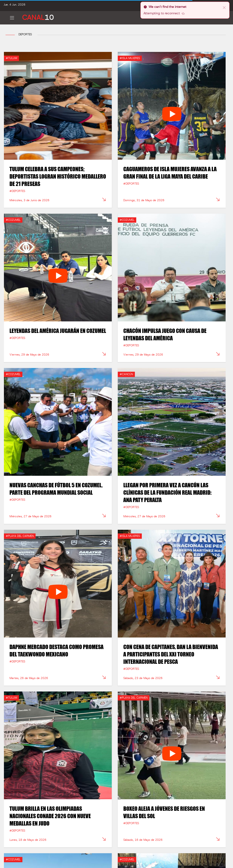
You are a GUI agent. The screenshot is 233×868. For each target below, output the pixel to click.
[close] (224, 7)
